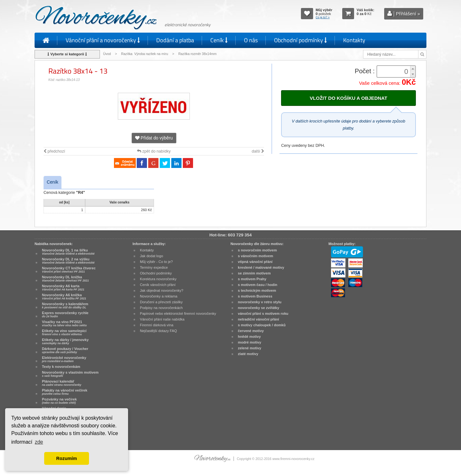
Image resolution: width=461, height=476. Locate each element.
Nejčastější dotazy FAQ (158, 331)
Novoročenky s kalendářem (65, 305)
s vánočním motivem (255, 256)
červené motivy (251, 331)
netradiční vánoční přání (259, 319)
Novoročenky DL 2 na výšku (68, 261)
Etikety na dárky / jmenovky (65, 341)
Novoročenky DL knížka (65, 279)
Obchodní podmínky (300, 40)
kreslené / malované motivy (261, 267)
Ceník (219, 40)
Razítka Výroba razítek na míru (145, 54)
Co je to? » (323, 17)
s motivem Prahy (252, 279)
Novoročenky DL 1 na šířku (68, 252)
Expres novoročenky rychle (65, 314)
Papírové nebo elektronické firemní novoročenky (178, 313)
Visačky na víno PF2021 (64, 323)
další (258, 151)
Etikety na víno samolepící (64, 332)
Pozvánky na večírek (59, 401)
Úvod (107, 54)
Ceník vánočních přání (158, 285)
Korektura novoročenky (158, 279)
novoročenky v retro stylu (260, 302)
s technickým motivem (257, 290)
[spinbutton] (394, 72)
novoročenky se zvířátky (259, 308)
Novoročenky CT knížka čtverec (69, 270)
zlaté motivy (248, 354)
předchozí (54, 151)
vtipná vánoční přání (255, 262)
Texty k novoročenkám (61, 367)
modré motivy (250, 342)
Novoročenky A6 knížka (64, 297)
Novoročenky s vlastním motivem (70, 374)
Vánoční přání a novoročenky (103, 40)
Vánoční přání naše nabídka (162, 319)
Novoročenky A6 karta (63, 288)
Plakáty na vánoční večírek (65, 392)
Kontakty (354, 40)
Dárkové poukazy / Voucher (65, 350)
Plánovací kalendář (62, 383)
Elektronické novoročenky (64, 359)
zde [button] (39, 442)
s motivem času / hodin (258, 285)
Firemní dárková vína (157, 325)
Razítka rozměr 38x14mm (198, 54)
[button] (413, 69)
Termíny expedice (154, 267)
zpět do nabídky (154, 151)
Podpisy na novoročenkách (161, 308)
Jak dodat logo (151, 256)
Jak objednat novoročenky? (162, 290)
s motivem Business (255, 296)
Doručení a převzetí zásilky (161, 302)
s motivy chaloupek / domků (262, 325)
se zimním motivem (254, 273)
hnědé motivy (249, 337)
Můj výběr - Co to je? (156, 262)
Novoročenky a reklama (159, 296)
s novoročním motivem (257, 250)
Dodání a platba (175, 40)
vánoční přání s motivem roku (263, 313)
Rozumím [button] (67, 458)
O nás (251, 40)
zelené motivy (250, 348)
